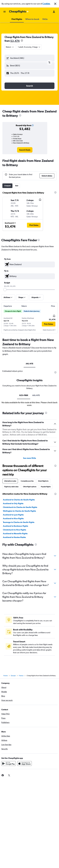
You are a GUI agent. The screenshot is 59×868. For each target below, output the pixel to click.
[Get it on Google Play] (9, 763)
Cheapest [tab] (7, 186)
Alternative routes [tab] (10, 481)
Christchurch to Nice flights (14, 530)
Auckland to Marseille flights (15, 533)
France (21, 676)
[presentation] (22, 41)
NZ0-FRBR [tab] (24, 395)
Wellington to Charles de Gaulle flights (19, 511)
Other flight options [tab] (30, 487)
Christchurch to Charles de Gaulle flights (20, 507)
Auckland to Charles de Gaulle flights (19, 500)
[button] (55, 4)
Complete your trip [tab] (27, 481)
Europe (13, 676)
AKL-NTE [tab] (29, 364)
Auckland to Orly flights (13, 503)
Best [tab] (17, 186)
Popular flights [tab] (46, 487)
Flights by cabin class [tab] (11, 487)
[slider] (5, 290)
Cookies (46, 4)
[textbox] (29, 264)
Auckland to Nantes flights (14, 537)
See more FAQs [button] (29, 458)
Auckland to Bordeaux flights (15, 526)
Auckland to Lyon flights (13, 515)
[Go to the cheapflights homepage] (19, 12)
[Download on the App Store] (25, 763)
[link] (25, 150)
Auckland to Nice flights (13, 518)
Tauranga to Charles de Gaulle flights (19, 522)
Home (5, 676)
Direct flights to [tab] (43, 481)
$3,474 (15, 41)
